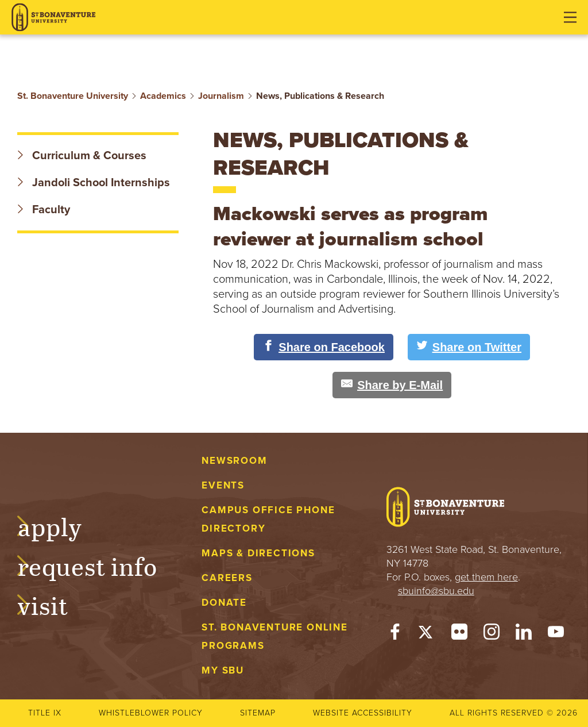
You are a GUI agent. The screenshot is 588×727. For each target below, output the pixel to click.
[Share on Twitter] (469, 347)
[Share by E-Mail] (392, 385)
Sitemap (258, 713)
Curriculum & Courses (82, 156)
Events (223, 485)
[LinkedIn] (524, 634)
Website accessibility (363, 713)
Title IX (45, 713)
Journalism (221, 96)
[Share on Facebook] (324, 347)
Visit (54, 604)
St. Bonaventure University (73, 96)
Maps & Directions (258, 553)
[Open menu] (570, 17)
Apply (61, 525)
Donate (224, 603)
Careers (227, 578)
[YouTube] (556, 634)
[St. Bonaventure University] (53, 18)
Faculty (44, 210)
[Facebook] (395, 634)
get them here (486, 577)
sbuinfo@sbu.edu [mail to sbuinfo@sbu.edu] (436, 591)
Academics (163, 96)
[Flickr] (459, 634)
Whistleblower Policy (151, 713)
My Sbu (223, 670)
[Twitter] (427, 634)
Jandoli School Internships (94, 183)
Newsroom (234, 461)
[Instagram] (492, 634)
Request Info (98, 565)
